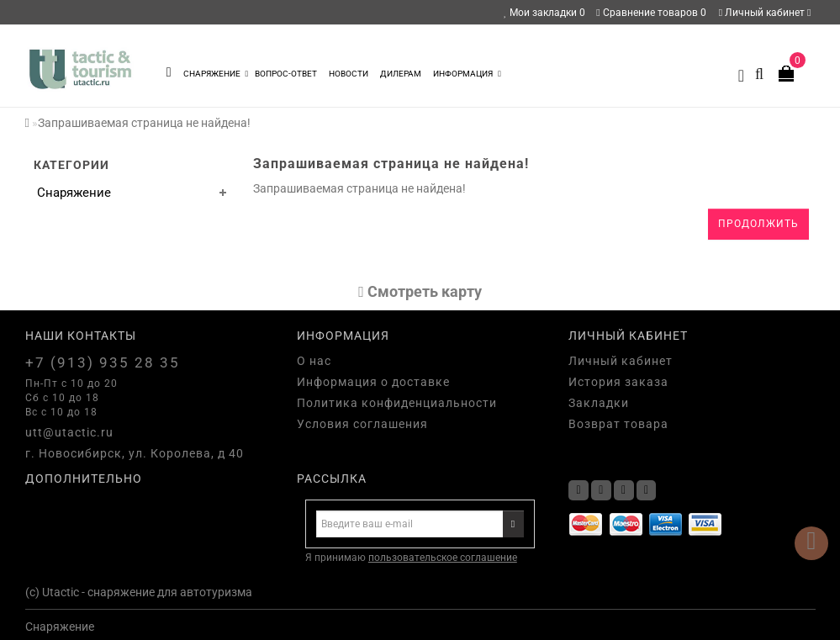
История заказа (618, 382)
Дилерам (401, 74)
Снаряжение (216, 74)
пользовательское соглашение (443, 558)
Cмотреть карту (420, 291)
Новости (349, 74)
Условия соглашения (362, 424)
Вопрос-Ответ (286, 74)
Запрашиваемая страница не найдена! (144, 123)
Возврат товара (618, 424)
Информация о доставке (373, 382)
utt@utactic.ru (69, 432)
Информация (467, 74)
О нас (314, 361)
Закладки (599, 403)
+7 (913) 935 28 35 (103, 362)
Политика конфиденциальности (397, 403)
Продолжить (758, 224)
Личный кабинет (765, 13)
